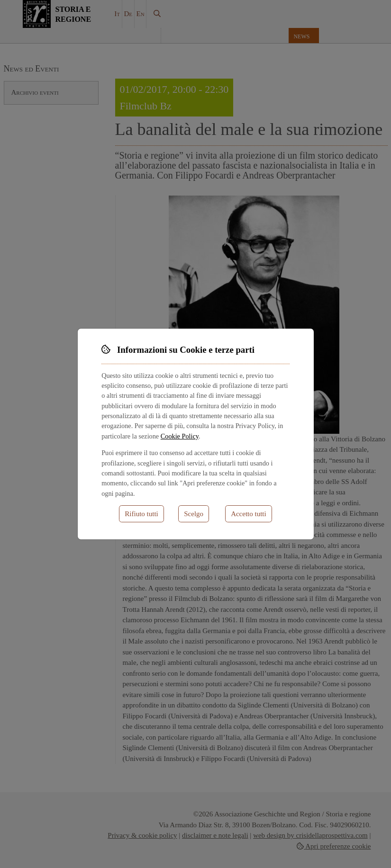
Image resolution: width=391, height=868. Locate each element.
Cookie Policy (180, 436)
